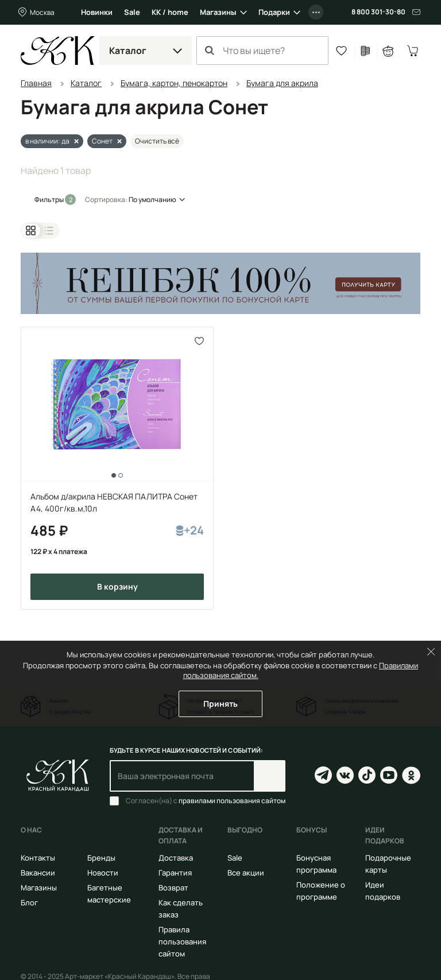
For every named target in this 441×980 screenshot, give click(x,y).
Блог (29, 902)
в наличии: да (47, 141)
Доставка (176, 858)
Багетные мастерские (109, 894)
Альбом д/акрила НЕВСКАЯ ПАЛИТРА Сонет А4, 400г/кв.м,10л (114, 502)
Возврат (173, 888)
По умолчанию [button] (152, 200)
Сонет (102, 141)
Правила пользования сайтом (182, 942)
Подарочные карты (388, 864)
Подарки (274, 12)
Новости (103, 873)
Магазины (218, 12)
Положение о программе (321, 891)
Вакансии (38, 873)
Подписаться (270, 776)
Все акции (246, 873)
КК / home (170, 12)
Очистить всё (157, 141)
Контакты (38, 858)
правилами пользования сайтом (232, 801)
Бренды (101, 858)
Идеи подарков (383, 891)
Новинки (97, 12)
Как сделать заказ (181, 909)
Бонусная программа (316, 864)
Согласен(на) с (206, 801)
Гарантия (175, 873)
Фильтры (50, 200)
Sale (132, 12)
